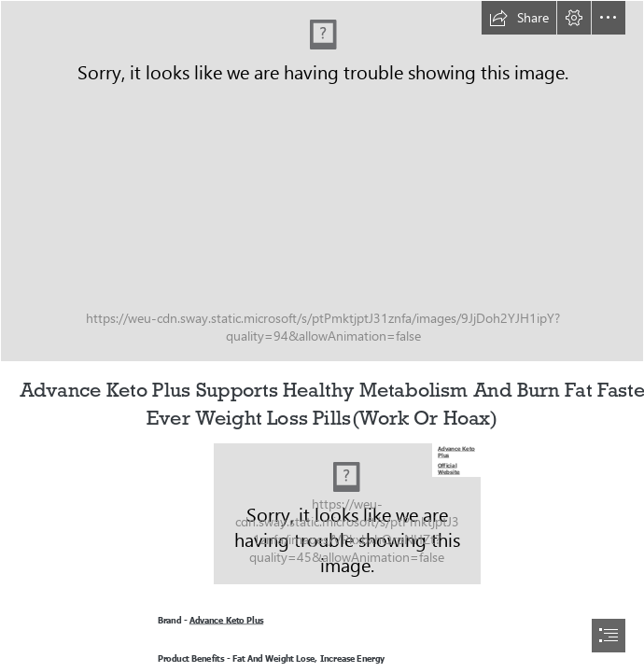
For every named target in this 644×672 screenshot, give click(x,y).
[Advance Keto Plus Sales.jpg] (322, 181)
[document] (322, 336)
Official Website (449, 469)
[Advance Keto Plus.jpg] (347, 514)
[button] (519, 18)
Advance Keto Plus (456, 452)
